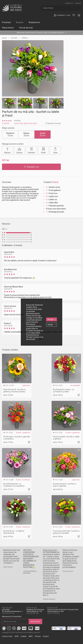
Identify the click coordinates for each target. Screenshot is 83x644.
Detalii (52, 325)
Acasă (4, 38)
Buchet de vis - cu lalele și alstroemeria (14, 532)
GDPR (17, 636)
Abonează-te (35, 621)
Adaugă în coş (31, 167)
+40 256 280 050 (33, 613)
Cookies (24, 636)
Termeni (38, 636)
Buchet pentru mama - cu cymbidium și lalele (63, 391)
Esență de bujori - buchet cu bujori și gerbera (64, 485)
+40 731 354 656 (53, 613)
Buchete (20, 22)
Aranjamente (34, 22)
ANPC (31, 636)
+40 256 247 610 (8, 613)
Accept (52, 319)
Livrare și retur (7, 636)
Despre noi (69, 3)
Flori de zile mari (26, 28)
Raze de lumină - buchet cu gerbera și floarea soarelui (15, 391)
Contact (78, 3)
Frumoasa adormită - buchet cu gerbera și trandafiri (66, 532)
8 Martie (25, 38)
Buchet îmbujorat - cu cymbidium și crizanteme (14, 485)
